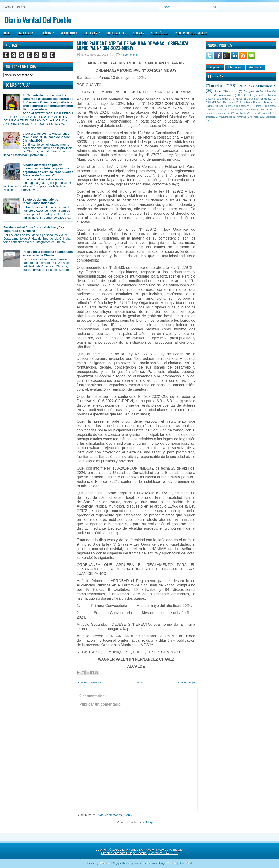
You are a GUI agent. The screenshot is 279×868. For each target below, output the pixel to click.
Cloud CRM (185, 863)
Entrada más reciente (90, 683)
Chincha (215, 86)
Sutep (223, 110)
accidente (225, 99)
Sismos (259, 106)
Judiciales (94, 32)
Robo (217, 91)
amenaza (251, 110)
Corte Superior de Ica (259, 99)
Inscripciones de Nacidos (191, 33)
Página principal (15, 7)
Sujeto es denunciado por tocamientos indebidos (41, 201)
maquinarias (226, 117)
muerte (233, 91)
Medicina (265, 91)
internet (267, 113)
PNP (242, 86)
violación (271, 117)
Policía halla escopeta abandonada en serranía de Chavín (48, 253)
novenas (241, 117)
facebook (241, 113)
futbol (239, 99)
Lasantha (139, 863)
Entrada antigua (187, 683)
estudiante (224, 113)
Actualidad (71, 32)
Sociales (138, 33)
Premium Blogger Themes (162, 863)
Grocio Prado (252, 102)
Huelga (268, 102)
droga (209, 113)
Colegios (249, 91)
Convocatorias (116, 33)
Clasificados (26, 33)
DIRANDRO (212, 102)
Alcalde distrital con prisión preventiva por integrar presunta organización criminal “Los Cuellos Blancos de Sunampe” (48, 170)
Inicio (7, 33)
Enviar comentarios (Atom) (114, 815)
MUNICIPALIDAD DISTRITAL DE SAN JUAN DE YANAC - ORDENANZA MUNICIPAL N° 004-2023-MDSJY (133, 46)
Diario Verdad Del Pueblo (38, 20)
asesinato (225, 95)
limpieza (210, 117)
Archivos (255, 67)
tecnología (256, 117)
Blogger (151, 822)
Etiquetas (235, 67)
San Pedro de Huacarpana (234, 106)
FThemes (105, 863)
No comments (129, 55)
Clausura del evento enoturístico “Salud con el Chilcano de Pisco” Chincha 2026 (46, 137)
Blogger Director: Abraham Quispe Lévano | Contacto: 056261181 (142, 851)
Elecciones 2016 (232, 102)
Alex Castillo (245, 95)
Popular (215, 67)
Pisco (209, 95)
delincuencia (265, 86)
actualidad (236, 110)
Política (49, 32)
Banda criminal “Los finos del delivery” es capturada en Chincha (34, 229)
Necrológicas (160, 33)
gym (254, 113)
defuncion (266, 110)
